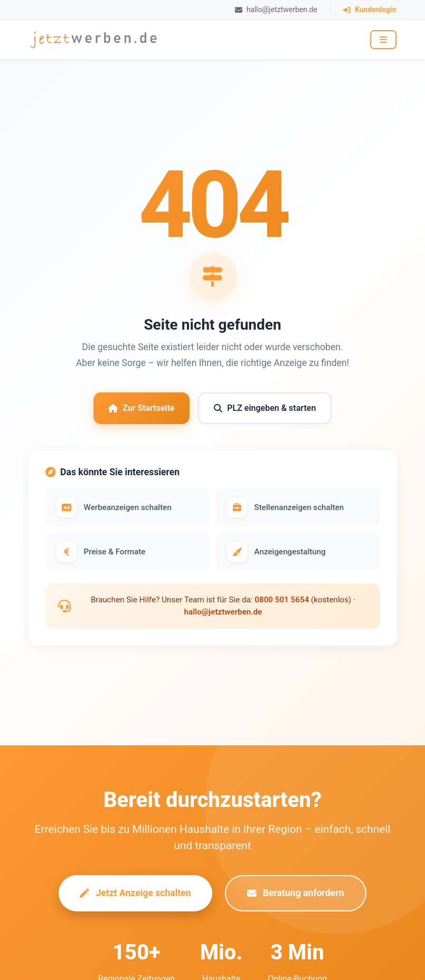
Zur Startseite (141, 408)
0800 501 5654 (282, 600)
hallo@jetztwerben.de (223, 612)
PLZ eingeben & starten (265, 408)
